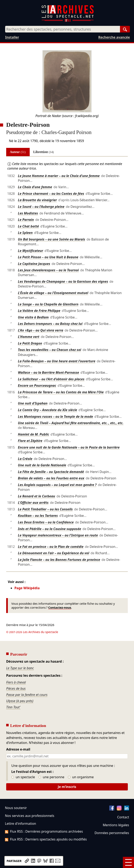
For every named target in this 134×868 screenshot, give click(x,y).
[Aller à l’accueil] (68, 21)
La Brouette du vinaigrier (37, 200)
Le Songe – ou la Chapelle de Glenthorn (48, 304)
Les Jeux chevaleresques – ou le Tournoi (48, 270)
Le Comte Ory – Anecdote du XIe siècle (48, 410)
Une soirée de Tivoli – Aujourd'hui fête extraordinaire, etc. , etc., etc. (71, 423)
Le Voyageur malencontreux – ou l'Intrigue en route (58, 535)
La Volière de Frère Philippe (39, 311)
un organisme (81, 777)
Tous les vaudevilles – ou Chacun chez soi (50, 350)
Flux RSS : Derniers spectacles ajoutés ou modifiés (46, 839)
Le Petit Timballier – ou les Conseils (45, 509)
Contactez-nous (60, 608)
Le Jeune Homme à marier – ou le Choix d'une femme (59, 176)
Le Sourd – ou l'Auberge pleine (41, 207)
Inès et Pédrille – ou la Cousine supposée (50, 529)
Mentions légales (116, 825)
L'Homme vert (29, 337)
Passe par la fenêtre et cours (27, 695)
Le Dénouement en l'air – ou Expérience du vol (54, 553)
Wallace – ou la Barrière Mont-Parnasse (49, 372)
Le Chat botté (28, 226)
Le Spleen (25, 233)
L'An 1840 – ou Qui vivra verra (41, 330)
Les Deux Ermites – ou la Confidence (46, 522)
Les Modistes (28, 213)
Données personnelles (112, 833)
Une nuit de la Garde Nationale (42, 465)
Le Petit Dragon (30, 343)
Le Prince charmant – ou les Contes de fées (51, 194)
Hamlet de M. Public (33, 434)
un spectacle (23, 777)
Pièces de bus (16, 688)
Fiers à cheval (16, 682)
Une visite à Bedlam (33, 317)
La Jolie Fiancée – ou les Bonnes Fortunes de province (59, 560)
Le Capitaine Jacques (34, 264)
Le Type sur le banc (20, 668)
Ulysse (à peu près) (20, 701)
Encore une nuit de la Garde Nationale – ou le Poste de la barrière (69, 447)
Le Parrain (26, 220)
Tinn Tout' (13, 707)
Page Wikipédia (27, 588)
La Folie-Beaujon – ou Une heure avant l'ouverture (57, 361)
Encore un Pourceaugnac (37, 386)
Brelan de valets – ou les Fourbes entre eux (51, 478)
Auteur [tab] (18, 152)
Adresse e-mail (18, 749)
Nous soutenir (16, 808)
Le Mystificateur (31, 251)
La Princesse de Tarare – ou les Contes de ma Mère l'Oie (61, 392)
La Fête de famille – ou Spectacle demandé (51, 472)
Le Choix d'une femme (35, 187)
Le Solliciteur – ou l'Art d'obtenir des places (51, 379)
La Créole (25, 459)
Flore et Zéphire (30, 441)
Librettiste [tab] (43, 152)
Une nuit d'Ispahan (33, 403)
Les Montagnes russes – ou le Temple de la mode (55, 417)
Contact (123, 817)
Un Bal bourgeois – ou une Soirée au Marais (52, 239)
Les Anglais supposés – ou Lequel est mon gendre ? (57, 485)
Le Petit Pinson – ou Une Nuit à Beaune (48, 257)
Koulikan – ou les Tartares (38, 516)
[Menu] (128, 862)
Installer (12, 37)
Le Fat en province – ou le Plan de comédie (51, 547)
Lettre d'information (21, 824)
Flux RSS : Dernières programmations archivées (44, 831)
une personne (51, 777)
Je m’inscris (67, 787)
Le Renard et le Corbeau (36, 496)
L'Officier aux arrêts (33, 503)
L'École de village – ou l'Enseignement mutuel (53, 293)
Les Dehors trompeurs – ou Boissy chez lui (50, 324)
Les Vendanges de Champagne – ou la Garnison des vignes (63, 281)
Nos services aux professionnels (30, 816)
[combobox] (63, 29)
